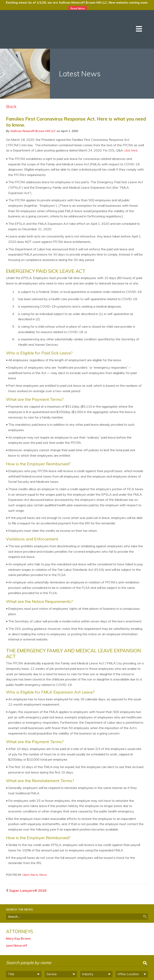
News (43, 846)
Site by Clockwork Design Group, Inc (123, 976)
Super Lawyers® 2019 (26, 861)
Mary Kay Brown (18, 909)
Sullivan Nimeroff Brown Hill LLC (33, 102)
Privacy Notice (76, 976)
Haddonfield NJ (111, 962)
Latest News (80, 44)
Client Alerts (30, 846)
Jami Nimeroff (17, 916)
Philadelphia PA (43, 962)
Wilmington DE (78, 962)
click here (131, 121)
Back (11, 77)
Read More (78, 8)
